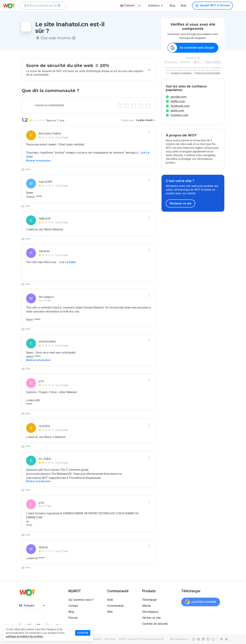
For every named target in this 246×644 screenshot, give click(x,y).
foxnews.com (179, 121)
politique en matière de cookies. (25, 636)
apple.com (177, 116)
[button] (156, 6)
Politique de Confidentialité (207, 73)
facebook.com (180, 112)
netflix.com (178, 107)
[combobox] (43, 6)
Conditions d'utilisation (181, 73)
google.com (178, 103)
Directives (110, 639)
